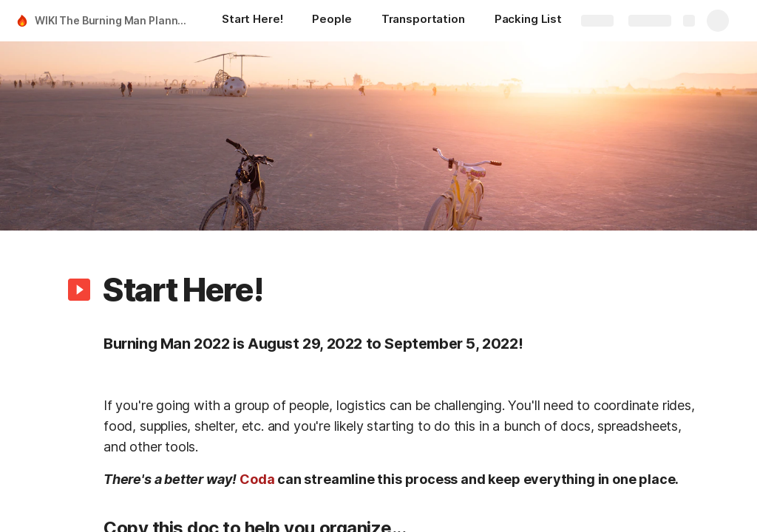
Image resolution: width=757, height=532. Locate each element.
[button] (79, 290)
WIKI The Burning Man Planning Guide (113, 20)
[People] (332, 21)
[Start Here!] (252, 21)
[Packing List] (528, 21)
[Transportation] (423, 21)
